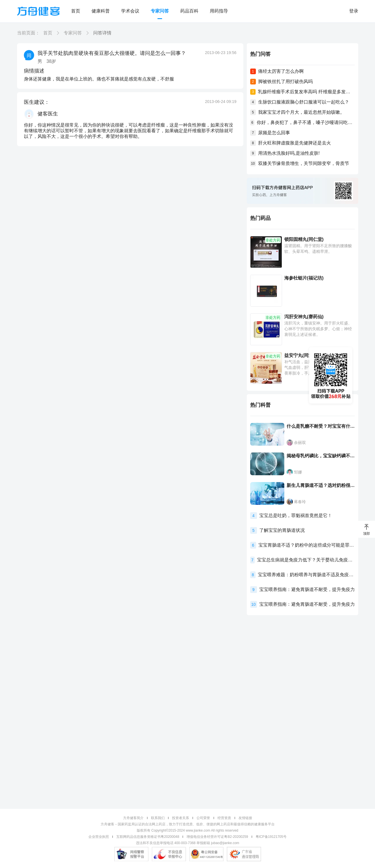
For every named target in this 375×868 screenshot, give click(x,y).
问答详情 (102, 33)
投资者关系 (181, 818)
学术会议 (130, 11)
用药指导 (219, 11)
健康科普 (101, 11)
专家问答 (160, 11)
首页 (76, 11)
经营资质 (224, 818)
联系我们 (158, 818)
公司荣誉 (203, 818)
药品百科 (189, 11)
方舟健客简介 (133, 818)
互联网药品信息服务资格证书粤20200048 (148, 837)
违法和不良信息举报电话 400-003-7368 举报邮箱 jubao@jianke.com (188, 843)
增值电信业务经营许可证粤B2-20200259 (217, 837)
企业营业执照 (99, 837)
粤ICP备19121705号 (271, 837)
